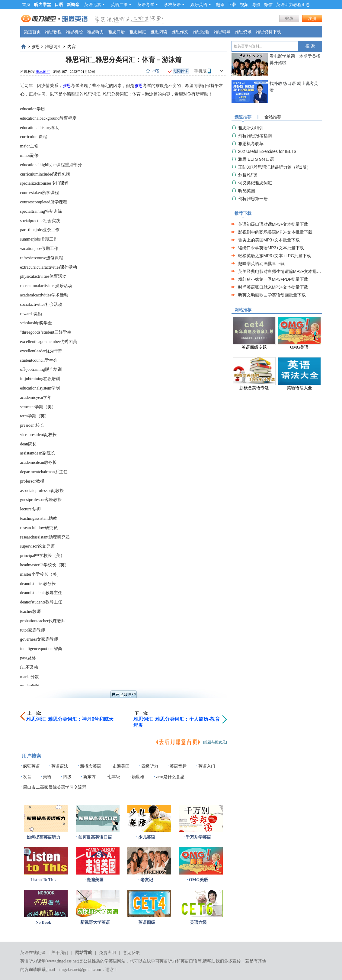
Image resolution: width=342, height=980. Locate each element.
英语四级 (147, 922)
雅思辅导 (222, 32)
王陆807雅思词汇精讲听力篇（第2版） (275, 167)
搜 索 (310, 46)
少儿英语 (147, 837)
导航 (256, 5)
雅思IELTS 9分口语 (256, 159)
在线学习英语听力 (159, 961)
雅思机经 (74, 32)
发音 (27, 777)
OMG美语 (198, 880)
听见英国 (247, 191)
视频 (244, 5)
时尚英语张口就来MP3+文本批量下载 (273, 287)
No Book (43, 922)
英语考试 (148, 5)
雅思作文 (180, 32)
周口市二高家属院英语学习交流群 (55, 787)
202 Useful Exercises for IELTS (267, 151)
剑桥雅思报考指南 (255, 136)
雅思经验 (201, 32)
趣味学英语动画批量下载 (261, 264)
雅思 (36, 47)
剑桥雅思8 (248, 175)
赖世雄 (138, 777)
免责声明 (107, 953)
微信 (268, 5)
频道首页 (32, 32)
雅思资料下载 (268, 32)
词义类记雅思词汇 (255, 183)
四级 (67, 777)
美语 (47, 777)
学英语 (111, 961)
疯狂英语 (31, 766)
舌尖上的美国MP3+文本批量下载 (269, 240)
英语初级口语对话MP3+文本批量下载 (273, 224)
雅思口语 (117, 32)
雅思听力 (95, 32)
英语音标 (178, 766)
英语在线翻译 (33, 953)
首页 (26, 5)
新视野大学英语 (95, 922)
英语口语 (189, 961)
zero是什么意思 (170, 777)
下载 (232, 5)
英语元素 (94, 5)
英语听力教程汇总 (293, 5)
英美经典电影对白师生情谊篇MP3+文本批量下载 (284, 271)
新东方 (89, 777)
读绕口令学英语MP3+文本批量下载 (271, 248)
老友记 (147, 880)
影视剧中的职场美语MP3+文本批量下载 (275, 232)
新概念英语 (91, 766)
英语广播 (121, 5)
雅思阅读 (159, 32)
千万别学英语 (198, 837)
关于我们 (60, 953)
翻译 (220, 5)
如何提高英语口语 (95, 837)
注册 (312, 18)
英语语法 (60, 766)
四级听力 (150, 766)
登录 (289, 18)
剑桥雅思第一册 (253, 199)
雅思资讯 (243, 32)
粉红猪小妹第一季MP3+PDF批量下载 (273, 279)
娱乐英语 (201, 5)
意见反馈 (131, 953)
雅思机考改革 (251, 144)
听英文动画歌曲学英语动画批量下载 (272, 295)
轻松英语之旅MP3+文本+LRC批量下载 (275, 256)
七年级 (114, 777)
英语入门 (207, 766)
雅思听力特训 (251, 128)
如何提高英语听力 (43, 837)
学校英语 (174, 5)
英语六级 (198, 922)
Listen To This (43, 880)
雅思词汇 (138, 32)
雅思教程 (53, 32)
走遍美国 (121, 766)
